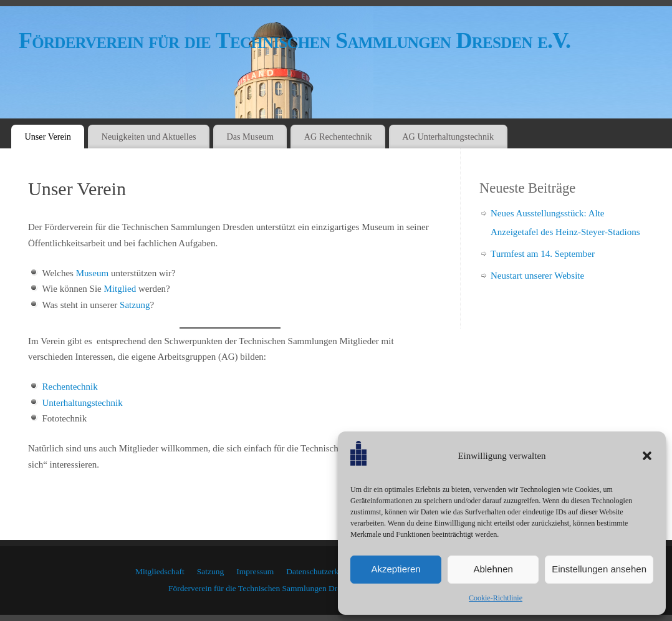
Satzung (135, 305)
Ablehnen (493, 569)
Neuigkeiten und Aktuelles (149, 137)
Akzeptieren (396, 569)
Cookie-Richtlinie (496, 598)
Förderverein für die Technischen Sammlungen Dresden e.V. (295, 41)
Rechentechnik (70, 387)
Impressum (255, 571)
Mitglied (120, 289)
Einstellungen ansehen (599, 569)
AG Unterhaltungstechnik (448, 137)
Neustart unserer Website (537, 276)
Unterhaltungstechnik (83, 403)
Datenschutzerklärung (323, 571)
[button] (647, 456)
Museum (93, 273)
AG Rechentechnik (338, 137)
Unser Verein (48, 137)
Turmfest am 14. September (543, 254)
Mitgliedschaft (160, 571)
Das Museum (250, 137)
